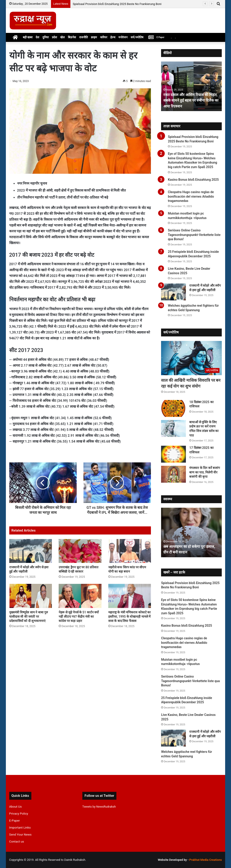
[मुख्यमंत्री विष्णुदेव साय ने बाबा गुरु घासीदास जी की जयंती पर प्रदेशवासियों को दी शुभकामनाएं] (31, 601)
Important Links (20, 827)
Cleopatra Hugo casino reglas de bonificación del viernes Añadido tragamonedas (191, 196)
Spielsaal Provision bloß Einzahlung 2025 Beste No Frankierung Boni (117, 4)
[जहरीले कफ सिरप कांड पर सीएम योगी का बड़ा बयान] (130, 556)
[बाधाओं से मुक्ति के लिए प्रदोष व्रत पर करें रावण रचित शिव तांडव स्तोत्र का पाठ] (173, 428)
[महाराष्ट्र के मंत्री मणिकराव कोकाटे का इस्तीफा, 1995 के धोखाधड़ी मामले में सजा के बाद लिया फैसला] (130, 601)
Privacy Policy (19, 813)
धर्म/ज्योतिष (137, 37)
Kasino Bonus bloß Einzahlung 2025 (193, 180)
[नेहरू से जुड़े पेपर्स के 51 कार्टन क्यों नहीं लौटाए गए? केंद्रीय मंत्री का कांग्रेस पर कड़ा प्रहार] (80, 601)
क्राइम (94, 37)
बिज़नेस (72, 37)
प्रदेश (54, 37)
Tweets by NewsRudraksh (99, 807)
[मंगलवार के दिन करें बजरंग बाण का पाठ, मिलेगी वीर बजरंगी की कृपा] (173, 474)
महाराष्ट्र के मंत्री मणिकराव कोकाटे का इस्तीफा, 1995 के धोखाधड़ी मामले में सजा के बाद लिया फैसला (129, 621)
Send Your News (20, 834)
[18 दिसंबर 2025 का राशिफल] (173, 408)
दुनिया (46, 37)
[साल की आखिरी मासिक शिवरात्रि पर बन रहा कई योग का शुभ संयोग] (191, 358)
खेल (62, 37)
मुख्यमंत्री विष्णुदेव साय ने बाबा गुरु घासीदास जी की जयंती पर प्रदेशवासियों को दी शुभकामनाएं (29, 621)
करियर (104, 37)
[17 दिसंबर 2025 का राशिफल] (173, 454)
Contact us (17, 841)
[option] (192, 86)
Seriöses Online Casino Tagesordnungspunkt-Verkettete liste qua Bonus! (194, 235)
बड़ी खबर (28, 37)
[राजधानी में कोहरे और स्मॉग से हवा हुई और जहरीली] (31, 556)
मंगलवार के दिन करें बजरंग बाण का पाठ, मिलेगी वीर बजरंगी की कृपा (205, 472)
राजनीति (83, 37)
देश (37, 37)
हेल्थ (113, 37)
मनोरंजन (123, 37)
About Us (16, 806)
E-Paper (15, 820)
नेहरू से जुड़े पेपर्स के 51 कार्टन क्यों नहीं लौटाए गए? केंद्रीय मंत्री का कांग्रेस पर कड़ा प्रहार (79, 621)
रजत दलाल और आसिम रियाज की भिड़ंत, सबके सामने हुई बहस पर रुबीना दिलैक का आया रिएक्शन (188, 100)
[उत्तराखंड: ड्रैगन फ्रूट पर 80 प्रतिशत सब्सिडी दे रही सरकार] (80, 556)
